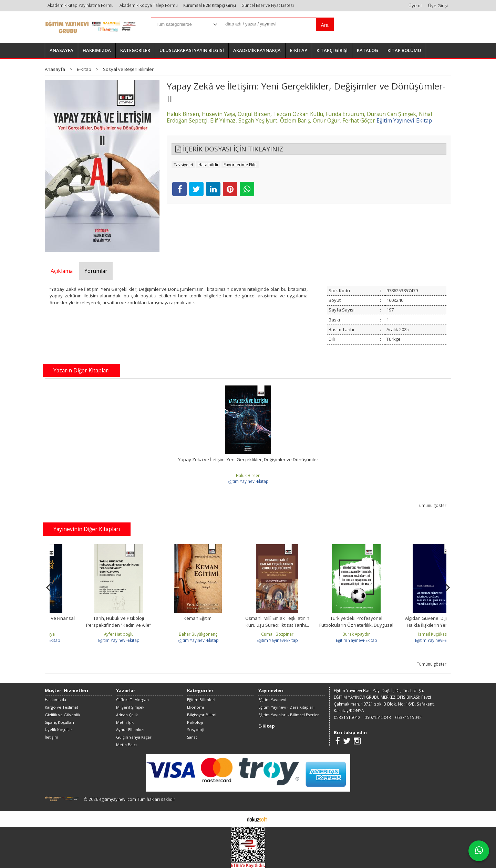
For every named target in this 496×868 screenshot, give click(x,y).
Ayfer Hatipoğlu (168, 634)
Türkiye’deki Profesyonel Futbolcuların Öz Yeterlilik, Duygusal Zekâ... (406, 625)
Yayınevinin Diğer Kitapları (87, 529)
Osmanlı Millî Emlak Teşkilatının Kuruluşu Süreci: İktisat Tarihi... (327, 622)
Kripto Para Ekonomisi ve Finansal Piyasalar (89, 622)
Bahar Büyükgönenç (248, 634)
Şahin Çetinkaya (89, 634)
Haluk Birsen (248, 475)
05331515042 (347, 717)
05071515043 (378, 717)
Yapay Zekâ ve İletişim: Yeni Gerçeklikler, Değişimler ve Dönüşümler (248, 459)
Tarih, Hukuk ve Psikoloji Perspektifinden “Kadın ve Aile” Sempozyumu (169, 625)
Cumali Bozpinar (327, 634)
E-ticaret (237, 819)
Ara (324, 25)
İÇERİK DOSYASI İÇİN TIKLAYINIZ (229, 149)
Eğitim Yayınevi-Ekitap (248, 481)
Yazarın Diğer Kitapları (81, 370)
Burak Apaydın (406, 634)
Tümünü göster (432, 505)
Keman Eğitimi (248, 618)
